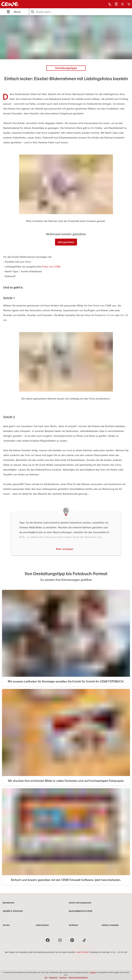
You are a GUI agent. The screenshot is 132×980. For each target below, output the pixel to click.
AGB (46, 977)
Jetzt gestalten (66, 242)
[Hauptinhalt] (66, 454)
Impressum (63, 977)
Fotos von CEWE (51, 267)
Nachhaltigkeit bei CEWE (81, 911)
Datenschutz (53, 977)
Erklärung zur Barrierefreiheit (78, 977)
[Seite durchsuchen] (81, 12)
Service (6, 925)
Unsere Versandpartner (80, 903)
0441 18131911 (83, 952)
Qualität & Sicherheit (13, 911)
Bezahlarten (9, 903)
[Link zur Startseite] (26, 4)
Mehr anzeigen (65, 549)
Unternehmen (42, 925)
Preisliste (93, 972)
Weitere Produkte (110, 925)
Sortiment (73, 925)
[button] (122, 4)
